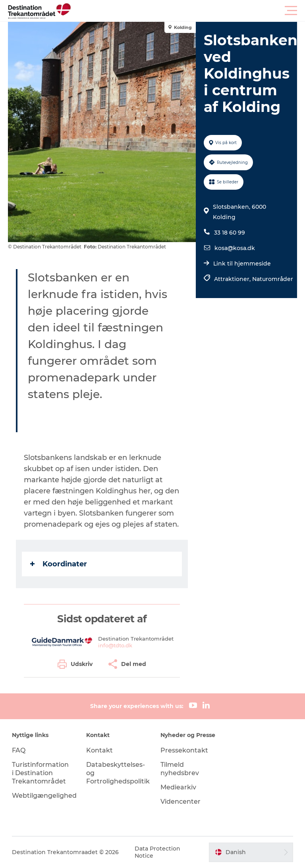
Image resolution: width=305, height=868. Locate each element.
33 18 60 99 (230, 233)
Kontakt (99, 750)
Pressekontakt (184, 750)
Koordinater (59, 564)
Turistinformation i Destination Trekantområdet (40, 773)
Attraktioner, (233, 279)
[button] (188, 11)
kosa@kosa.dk (235, 248)
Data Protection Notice (157, 852)
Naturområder (273, 279)
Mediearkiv (178, 787)
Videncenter (180, 802)
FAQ (19, 750)
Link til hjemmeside (242, 264)
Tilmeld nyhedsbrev (180, 769)
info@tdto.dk (115, 645)
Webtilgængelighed (44, 796)
